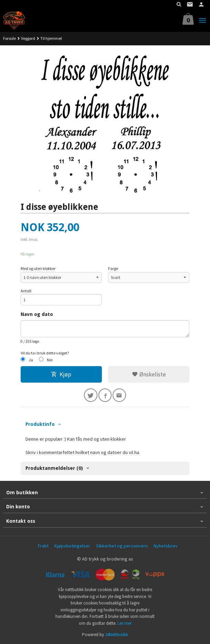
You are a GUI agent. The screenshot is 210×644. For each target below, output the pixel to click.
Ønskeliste (149, 374)
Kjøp (61, 374)
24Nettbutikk (117, 635)
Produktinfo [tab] (40, 424)
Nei (50, 360)
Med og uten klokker (38, 268)
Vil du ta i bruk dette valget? (45, 353)
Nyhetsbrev (166, 546)
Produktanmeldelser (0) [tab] (54, 468)
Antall (26, 291)
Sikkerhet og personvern (122, 546)
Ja (31, 360)
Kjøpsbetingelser (72, 546)
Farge (113, 268)
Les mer (124, 623)
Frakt (43, 546)
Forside (9, 38)
